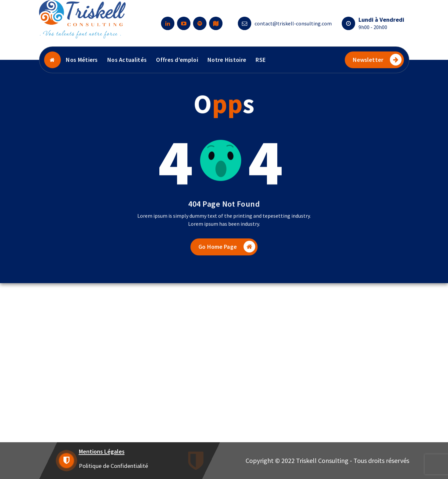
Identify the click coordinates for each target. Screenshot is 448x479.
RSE (261, 60)
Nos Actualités (127, 60)
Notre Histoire (227, 60)
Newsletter (377, 60)
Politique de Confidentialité (113, 466)
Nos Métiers (82, 60)
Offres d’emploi (177, 60)
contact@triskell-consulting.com (293, 23)
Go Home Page (227, 252)
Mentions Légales (102, 451)
